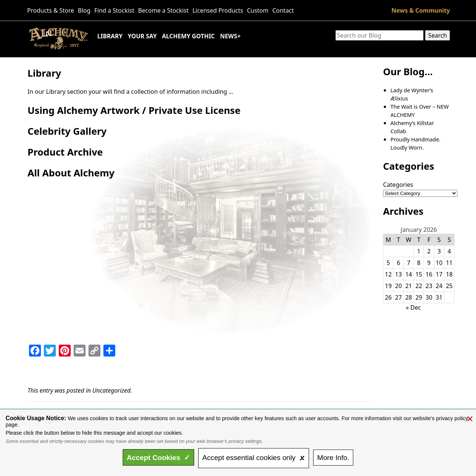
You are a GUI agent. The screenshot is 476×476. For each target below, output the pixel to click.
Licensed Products (218, 10)
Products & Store (51, 10)
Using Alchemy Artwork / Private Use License (134, 110)
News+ (230, 36)
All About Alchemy (71, 173)
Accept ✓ (159, 458)
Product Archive (65, 152)
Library (110, 36)
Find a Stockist (115, 10)
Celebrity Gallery (67, 131)
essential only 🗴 (254, 458)
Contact (283, 10)
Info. (333, 458)
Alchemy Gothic (188, 36)
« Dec (413, 307)
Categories (398, 185)
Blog (84, 10)
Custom (258, 10)
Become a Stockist (163, 10)
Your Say (142, 36)
